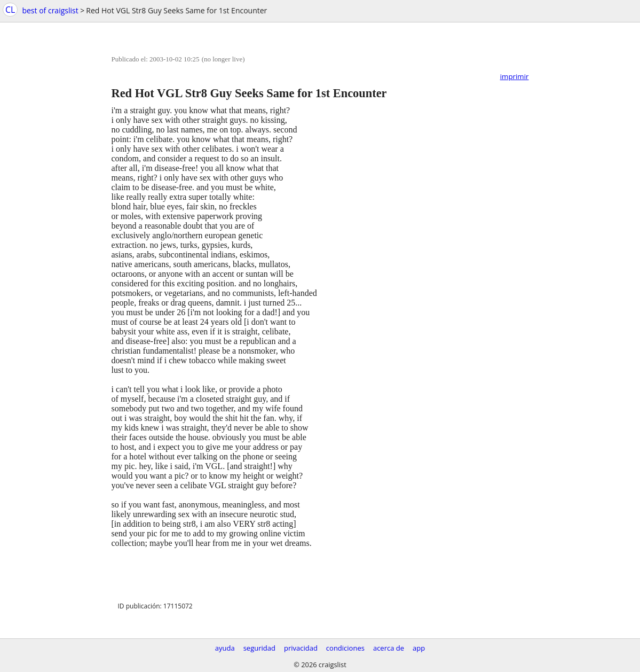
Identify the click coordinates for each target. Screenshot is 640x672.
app (419, 648)
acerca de (389, 648)
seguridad (259, 648)
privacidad (301, 648)
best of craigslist (50, 10)
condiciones (345, 648)
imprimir (515, 76)
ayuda (225, 648)
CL (10, 10)
